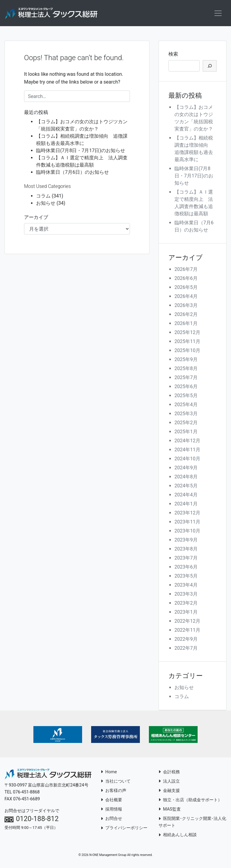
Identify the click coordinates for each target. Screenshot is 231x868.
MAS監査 (170, 810)
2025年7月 (186, 378)
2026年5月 (186, 288)
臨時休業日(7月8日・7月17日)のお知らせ (81, 151)
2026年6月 (186, 279)
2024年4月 (186, 496)
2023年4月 (186, 586)
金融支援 (169, 791)
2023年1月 (186, 613)
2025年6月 (186, 387)
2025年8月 (186, 369)
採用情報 (111, 810)
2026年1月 (186, 324)
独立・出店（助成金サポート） (190, 801)
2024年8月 (186, 478)
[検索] (210, 67)
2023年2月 (186, 604)
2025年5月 (186, 396)
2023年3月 (186, 595)
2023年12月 (187, 514)
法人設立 (169, 782)
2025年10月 (187, 351)
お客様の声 (114, 791)
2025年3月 (186, 414)
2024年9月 (186, 469)
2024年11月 (187, 451)
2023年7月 (186, 559)
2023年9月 (186, 541)
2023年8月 (186, 550)
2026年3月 (186, 306)
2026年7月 (186, 270)
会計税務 (169, 773)
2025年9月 (186, 360)
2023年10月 (187, 532)
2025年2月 (186, 423)
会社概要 (111, 801)
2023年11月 (187, 523)
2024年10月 (187, 460)
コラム (43, 197)
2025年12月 (187, 333)
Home (109, 773)
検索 (173, 55)
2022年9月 (186, 640)
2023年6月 (186, 568)
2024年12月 (187, 442)
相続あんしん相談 (178, 836)
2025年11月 (187, 342)
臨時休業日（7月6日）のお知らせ (72, 173)
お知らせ (46, 204)
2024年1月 (186, 505)
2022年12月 (187, 622)
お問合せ (111, 819)
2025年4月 (186, 405)
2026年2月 (186, 315)
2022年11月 (187, 631)
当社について (116, 782)
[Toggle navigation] (218, 14)
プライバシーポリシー (124, 829)
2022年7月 (186, 649)
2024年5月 (186, 487)
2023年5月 (186, 577)
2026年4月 (186, 297)
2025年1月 (186, 432)
